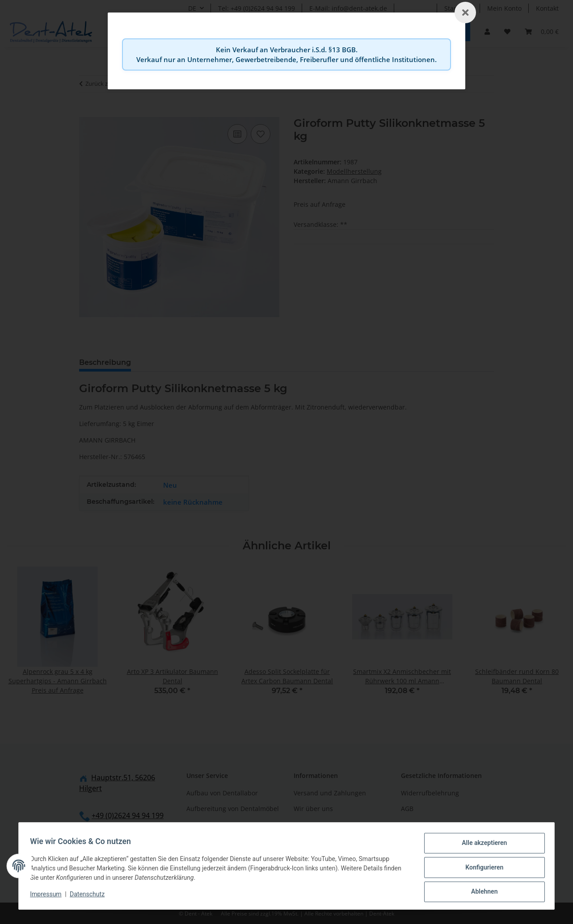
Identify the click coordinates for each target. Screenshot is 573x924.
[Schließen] (465, 13)
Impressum (49, 896)
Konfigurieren (481, 869)
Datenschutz (90, 896)
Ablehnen (481, 892)
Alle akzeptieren (481, 846)
